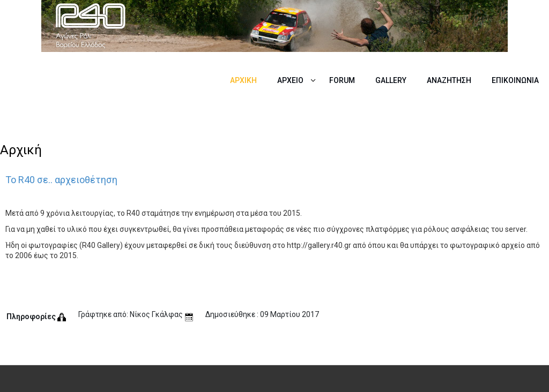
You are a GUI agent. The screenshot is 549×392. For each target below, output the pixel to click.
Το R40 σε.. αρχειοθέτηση (61, 180)
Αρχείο (290, 80)
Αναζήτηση (449, 80)
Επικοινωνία (515, 80)
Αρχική (243, 80)
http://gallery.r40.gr (319, 245)
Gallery (391, 80)
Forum (342, 80)
